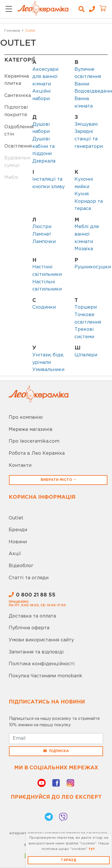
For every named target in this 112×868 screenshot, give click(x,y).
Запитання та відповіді (36, 652)
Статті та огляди (29, 578)
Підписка (56, 751)
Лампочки (44, 242)
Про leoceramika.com (34, 441)
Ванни (82, 84)
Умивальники (48, 370)
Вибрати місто (57, 480)
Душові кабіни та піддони (43, 146)
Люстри (42, 227)
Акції (15, 554)
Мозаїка (84, 249)
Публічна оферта (29, 628)
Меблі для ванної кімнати (87, 234)
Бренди (18, 530)
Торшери (86, 307)
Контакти (20, 465)
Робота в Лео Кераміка (37, 453)
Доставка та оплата (32, 616)
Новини (18, 542)
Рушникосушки (93, 267)
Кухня (82, 194)
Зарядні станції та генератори (89, 139)
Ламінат (42, 234)
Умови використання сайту (41, 640)
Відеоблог (21, 566)
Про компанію (26, 417)
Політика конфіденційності (42, 664)
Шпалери (86, 355)
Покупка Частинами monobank (45, 676)
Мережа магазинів (31, 430)
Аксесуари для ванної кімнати (45, 77)
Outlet (16, 518)
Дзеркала (44, 161)
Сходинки (44, 307)
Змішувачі (86, 124)
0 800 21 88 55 (32, 595)
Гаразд (69, 860)
